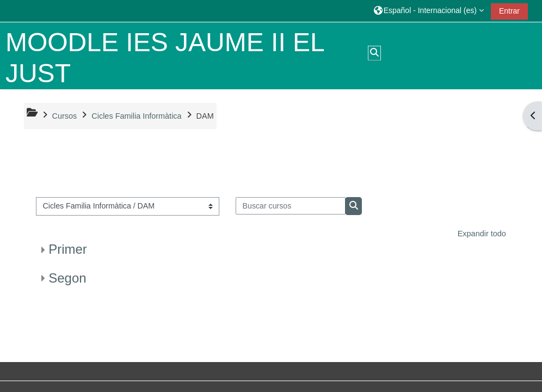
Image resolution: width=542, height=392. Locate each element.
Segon (67, 278)
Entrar (509, 11)
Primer (68, 249)
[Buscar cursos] (291, 206)
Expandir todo (482, 234)
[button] (429, 11)
